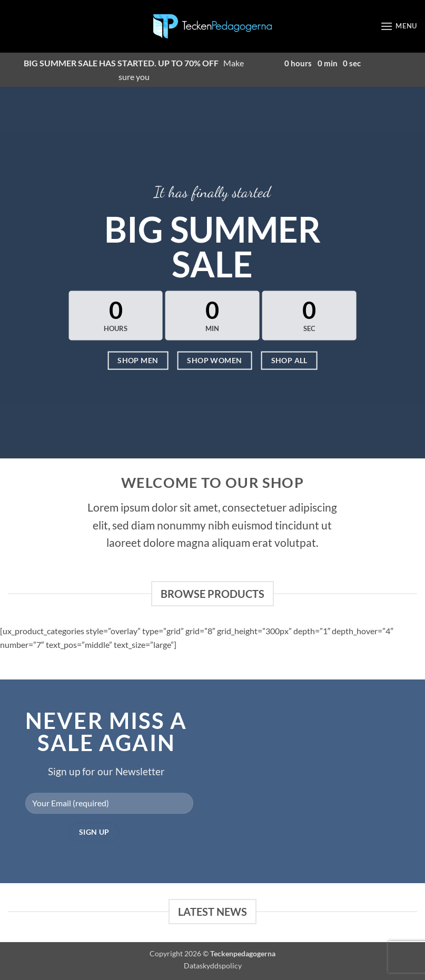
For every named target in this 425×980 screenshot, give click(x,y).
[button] (399, 26)
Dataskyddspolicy (213, 966)
